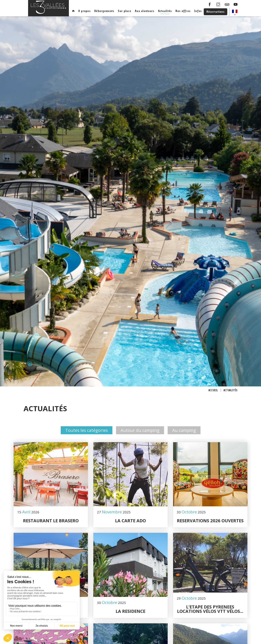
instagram (218, 4)
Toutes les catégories (87, 430)
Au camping (184, 430)
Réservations (216, 12)
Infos (198, 11)
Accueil (213, 390)
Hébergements (104, 11)
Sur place (125, 11)
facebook (210, 4)
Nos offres (183, 11)
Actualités (165, 11)
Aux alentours (145, 11)
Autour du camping (140, 430)
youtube (236, 4)
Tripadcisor (227, 4)
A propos (84, 11)
